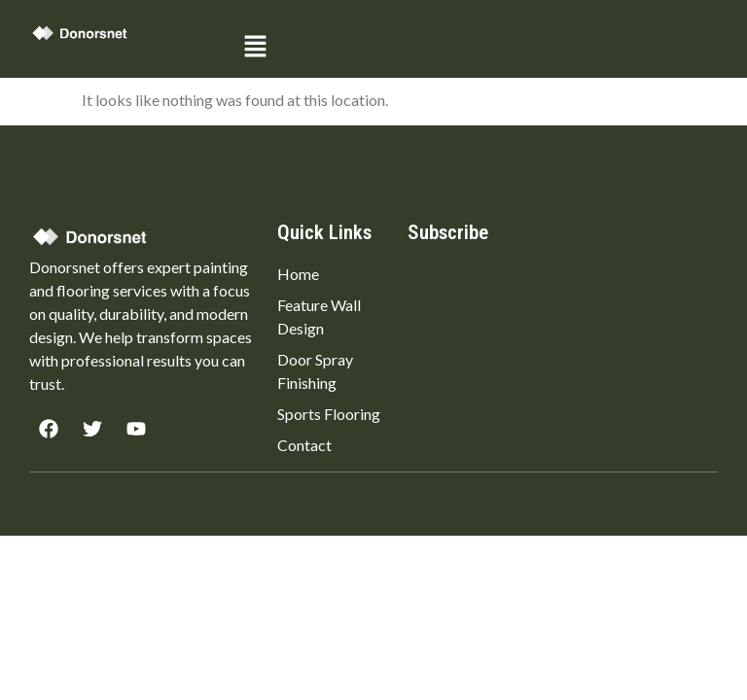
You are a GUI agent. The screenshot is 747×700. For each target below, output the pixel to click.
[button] (477, 47)
